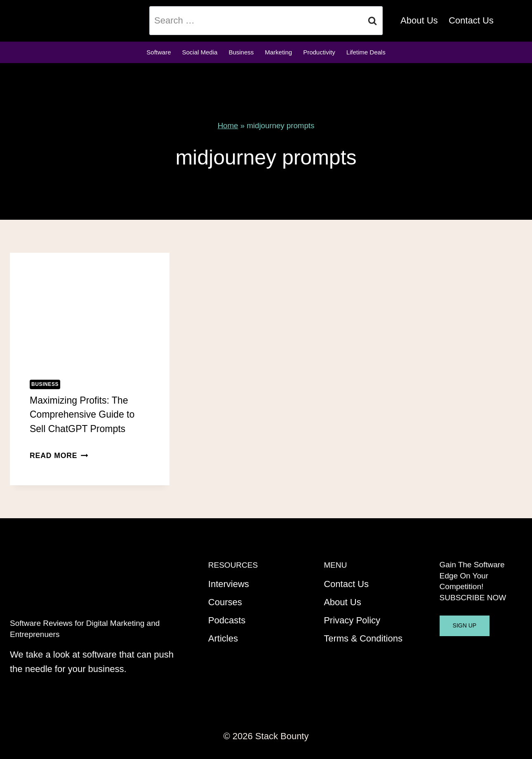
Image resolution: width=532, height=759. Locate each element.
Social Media (200, 52)
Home (228, 126)
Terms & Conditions (363, 638)
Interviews (229, 584)
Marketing (278, 52)
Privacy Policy (352, 620)
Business (241, 52)
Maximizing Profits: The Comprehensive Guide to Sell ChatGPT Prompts (82, 415)
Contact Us (471, 20)
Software (159, 52)
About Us (419, 20)
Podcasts (227, 620)
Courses (225, 602)
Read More (59, 456)
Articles (223, 638)
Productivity (319, 52)
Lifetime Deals (366, 52)
